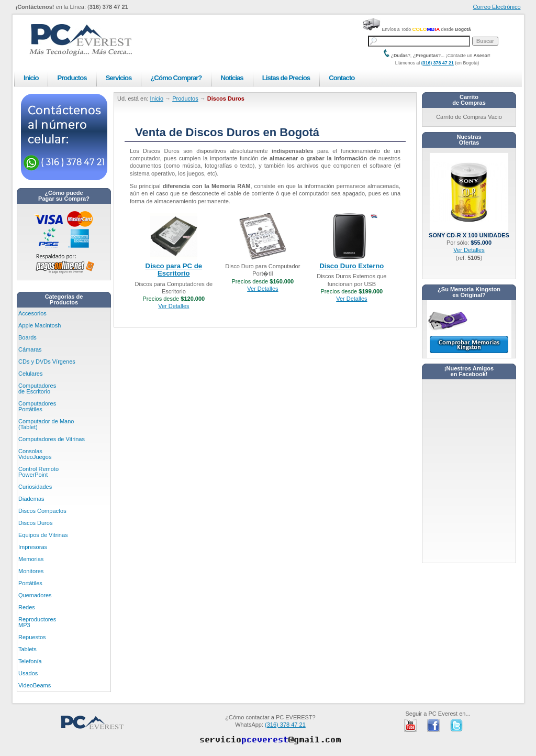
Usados (28, 673)
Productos (72, 78)
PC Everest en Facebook (433, 726)
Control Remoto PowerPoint (38, 472)
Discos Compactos (42, 511)
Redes (27, 607)
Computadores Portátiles (37, 406)
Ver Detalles (174, 306)
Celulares (30, 374)
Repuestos (32, 637)
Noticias (232, 78)
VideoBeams (35, 685)
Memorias (31, 559)
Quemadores (35, 595)
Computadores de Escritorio (37, 388)
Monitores (31, 571)
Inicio (31, 78)
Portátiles (30, 583)
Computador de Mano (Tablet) (46, 424)
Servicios (119, 78)
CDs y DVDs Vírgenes (47, 361)
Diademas (31, 499)
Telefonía (30, 661)
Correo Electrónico (496, 7)
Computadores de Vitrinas (52, 439)
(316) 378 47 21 (438, 63)
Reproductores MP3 (37, 622)
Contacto (342, 78)
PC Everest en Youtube (410, 726)
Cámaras (30, 349)
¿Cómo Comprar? (176, 78)
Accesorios (32, 313)
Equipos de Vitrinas (43, 535)
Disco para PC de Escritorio (174, 270)
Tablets (27, 649)
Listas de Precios (286, 78)
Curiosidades (35, 487)
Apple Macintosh (40, 325)
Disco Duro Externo (351, 266)
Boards (27, 337)
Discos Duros (35, 523)
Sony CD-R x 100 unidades (469, 232)
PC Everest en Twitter (456, 726)
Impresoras (33, 547)
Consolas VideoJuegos (35, 454)
